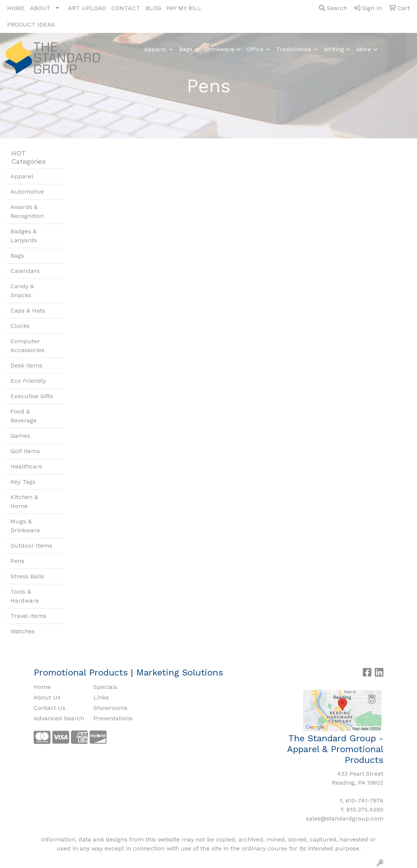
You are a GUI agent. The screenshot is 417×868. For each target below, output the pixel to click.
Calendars (25, 271)
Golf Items (25, 451)
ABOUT (40, 8)
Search (333, 8)
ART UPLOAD (87, 8)
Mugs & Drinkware (25, 526)
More (364, 49)
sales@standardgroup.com (345, 818)
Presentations (113, 718)
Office (255, 49)
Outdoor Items (31, 546)
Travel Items (28, 616)
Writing (334, 49)
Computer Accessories (27, 346)
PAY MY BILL (184, 8)
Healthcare (26, 466)
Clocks (20, 326)
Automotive (27, 192)
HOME (16, 8)
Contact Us (50, 708)
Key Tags (23, 482)
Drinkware (220, 49)
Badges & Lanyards (24, 236)
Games (20, 436)
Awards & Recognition (27, 211)
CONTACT (126, 8)
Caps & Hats (28, 310)
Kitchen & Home (24, 501)
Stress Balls (27, 576)
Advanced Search (59, 718)
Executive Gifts (32, 396)
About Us (47, 697)
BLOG (153, 8)
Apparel (155, 49)
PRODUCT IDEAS (31, 24)
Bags (186, 49)
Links (101, 697)
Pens (17, 561)
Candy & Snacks (22, 291)
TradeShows (294, 49)
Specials (105, 687)
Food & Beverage (24, 416)
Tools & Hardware (25, 596)
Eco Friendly (28, 381)
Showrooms (110, 708)
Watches (23, 631)
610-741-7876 (365, 801)
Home (42, 687)
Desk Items (27, 365)
